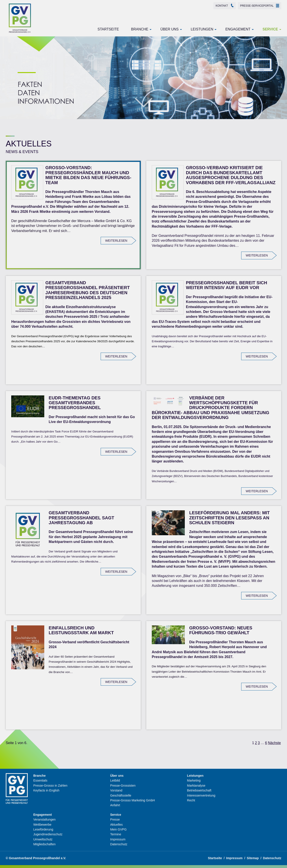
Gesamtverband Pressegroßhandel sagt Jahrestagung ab (81, 518)
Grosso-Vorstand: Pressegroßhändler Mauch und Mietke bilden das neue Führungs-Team (88, 175)
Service (270, 29)
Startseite (108, 29)
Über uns (169, 29)
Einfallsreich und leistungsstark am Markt (81, 630)
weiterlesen (116, 241)
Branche (140, 29)
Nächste (274, 743)
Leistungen (202, 29)
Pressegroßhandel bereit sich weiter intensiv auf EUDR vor (227, 285)
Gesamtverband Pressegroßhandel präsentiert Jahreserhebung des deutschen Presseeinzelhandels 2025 (88, 290)
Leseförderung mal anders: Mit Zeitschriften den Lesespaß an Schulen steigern (230, 518)
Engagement (238, 29)
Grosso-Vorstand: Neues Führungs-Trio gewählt (221, 630)
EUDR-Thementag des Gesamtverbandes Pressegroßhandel (75, 403)
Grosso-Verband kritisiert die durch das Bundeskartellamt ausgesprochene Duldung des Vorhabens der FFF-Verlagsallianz (231, 175)
